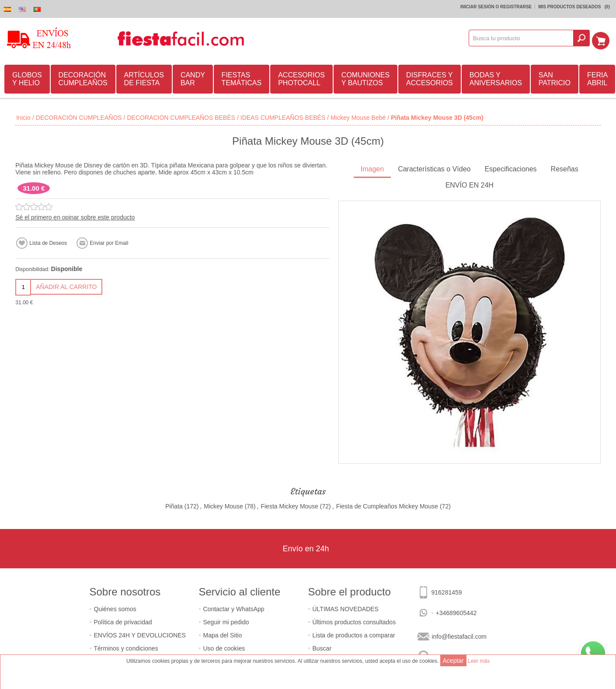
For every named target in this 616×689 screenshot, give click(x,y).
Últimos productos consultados (354, 621)
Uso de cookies (224, 647)
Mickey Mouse (223, 505)
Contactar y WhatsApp (234, 608)
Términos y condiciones (126, 647)
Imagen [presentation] (372, 168)
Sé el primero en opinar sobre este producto (75, 216)
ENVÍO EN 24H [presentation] (470, 184)
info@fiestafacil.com (459, 635)
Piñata (174, 505)
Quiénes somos (115, 608)
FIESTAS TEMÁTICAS (242, 78)
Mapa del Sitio (223, 634)
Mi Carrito (603, 38)
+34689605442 (456, 612)
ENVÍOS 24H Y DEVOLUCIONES (140, 634)
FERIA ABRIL (597, 78)
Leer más (479, 661)
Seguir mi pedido (226, 621)
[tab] (372, 169)
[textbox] (524, 38)
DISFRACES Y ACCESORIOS (430, 78)
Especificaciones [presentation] (510, 168)
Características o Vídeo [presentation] (434, 168)
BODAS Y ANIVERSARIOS (496, 78)
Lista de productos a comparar (354, 634)
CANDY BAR (193, 78)
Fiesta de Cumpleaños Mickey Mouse (387, 505)
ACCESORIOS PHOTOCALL (301, 78)
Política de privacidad (123, 621)
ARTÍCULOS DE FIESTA (144, 78)
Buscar (322, 647)
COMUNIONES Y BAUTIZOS (365, 78)
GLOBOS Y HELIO (27, 78)
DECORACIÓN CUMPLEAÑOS (83, 78)
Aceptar (453, 661)
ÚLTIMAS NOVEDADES (346, 608)
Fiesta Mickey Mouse (289, 505)
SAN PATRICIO (555, 78)
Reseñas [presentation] (565, 168)
